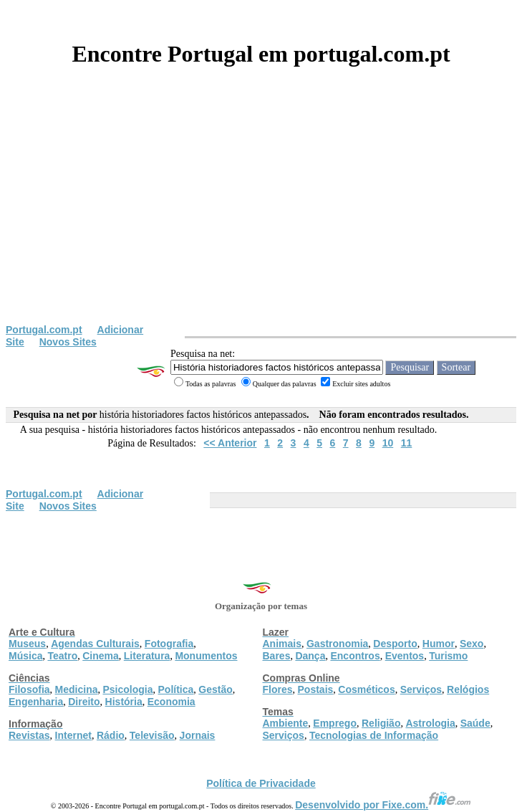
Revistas (29, 735)
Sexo (472, 644)
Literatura (147, 656)
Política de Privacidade (261, 783)
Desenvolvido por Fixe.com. (383, 805)
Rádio (111, 735)
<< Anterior (230, 443)
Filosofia (29, 689)
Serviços (421, 689)
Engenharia (36, 702)
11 (407, 443)
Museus (27, 644)
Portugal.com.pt (44, 330)
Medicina (77, 689)
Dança (310, 656)
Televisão (152, 735)
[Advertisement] (261, 216)
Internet (73, 735)
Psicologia (127, 689)
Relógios (468, 689)
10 (388, 443)
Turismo (448, 656)
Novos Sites (68, 342)
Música (25, 656)
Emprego (335, 723)
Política (176, 689)
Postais (316, 689)
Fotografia (169, 644)
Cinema (101, 656)
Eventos (405, 656)
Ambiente (286, 723)
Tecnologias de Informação (374, 735)
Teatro (62, 656)
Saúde (475, 723)
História (124, 702)
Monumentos (206, 656)
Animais (282, 644)
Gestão (215, 689)
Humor (439, 644)
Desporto (395, 644)
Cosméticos (366, 689)
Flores (278, 689)
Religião (381, 723)
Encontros (355, 656)
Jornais (198, 735)
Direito (84, 702)
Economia (171, 702)
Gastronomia (337, 644)
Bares (277, 656)
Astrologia (430, 723)
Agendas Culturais (95, 644)
